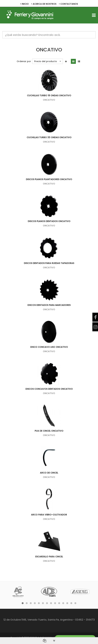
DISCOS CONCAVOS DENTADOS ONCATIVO (49, 389)
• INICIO (24, 4)
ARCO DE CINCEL (49, 473)
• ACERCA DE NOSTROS (44, 4)
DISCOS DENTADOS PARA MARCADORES (49, 305)
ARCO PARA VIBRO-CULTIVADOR (49, 515)
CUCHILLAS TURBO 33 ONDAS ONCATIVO (49, 137)
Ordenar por (24, 61)
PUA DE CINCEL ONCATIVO (49, 431)
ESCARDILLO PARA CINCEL (49, 557)
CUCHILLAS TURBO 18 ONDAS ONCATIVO (49, 95)
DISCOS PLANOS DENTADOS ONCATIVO (49, 221)
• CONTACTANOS (68, 4)
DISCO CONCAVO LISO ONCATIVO (49, 347)
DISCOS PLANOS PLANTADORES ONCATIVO (49, 179)
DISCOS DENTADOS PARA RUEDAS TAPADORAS (49, 263)
